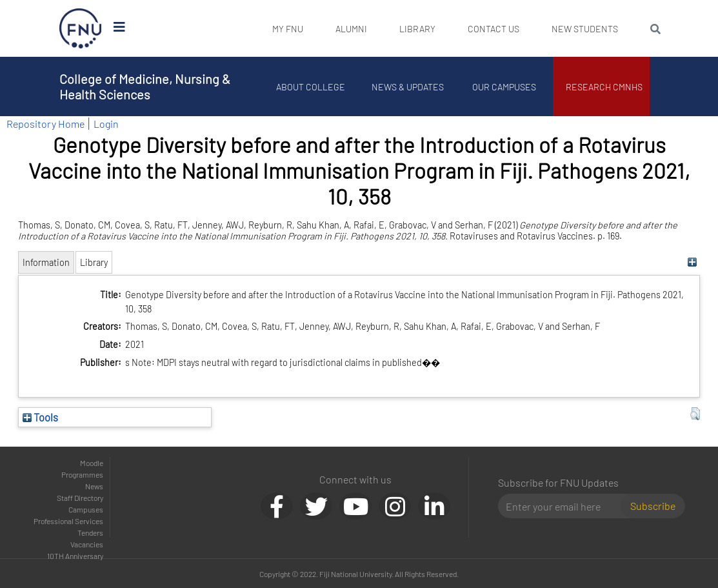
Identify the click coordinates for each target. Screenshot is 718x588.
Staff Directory (80, 498)
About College (311, 87)
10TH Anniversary (75, 556)
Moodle (92, 463)
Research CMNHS (604, 87)
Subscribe (653, 506)
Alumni (351, 29)
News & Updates (408, 87)
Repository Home (45, 124)
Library (417, 29)
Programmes (82, 474)
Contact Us (494, 29)
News (94, 486)
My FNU (288, 29)
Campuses (86, 509)
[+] (692, 262)
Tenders (90, 532)
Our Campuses (504, 87)
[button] (695, 414)
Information (46, 262)
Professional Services (68, 521)
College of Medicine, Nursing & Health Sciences (145, 86)
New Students (585, 29)
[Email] (564, 506)
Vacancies (87, 544)
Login (106, 124)
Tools (40, 417)
